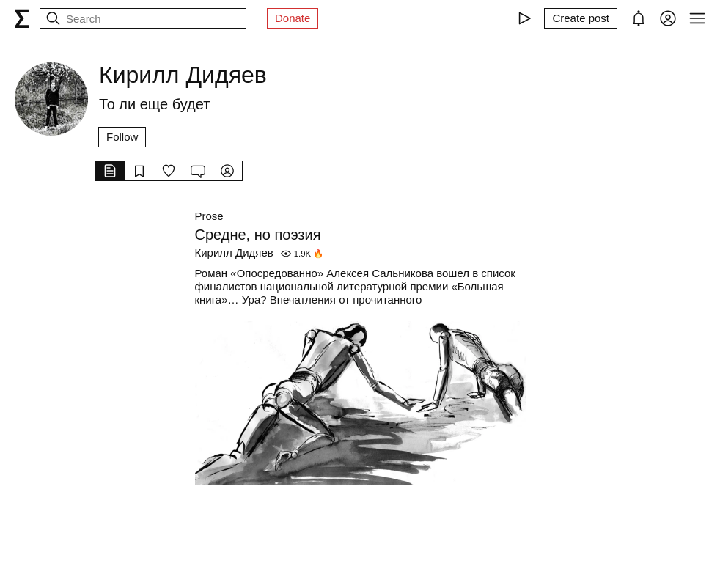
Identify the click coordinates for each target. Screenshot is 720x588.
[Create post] (581, 18)
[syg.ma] (22, 18)
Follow (122, 137)
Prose (209, 216)
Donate (293, 18)
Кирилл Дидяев (234, 253)
